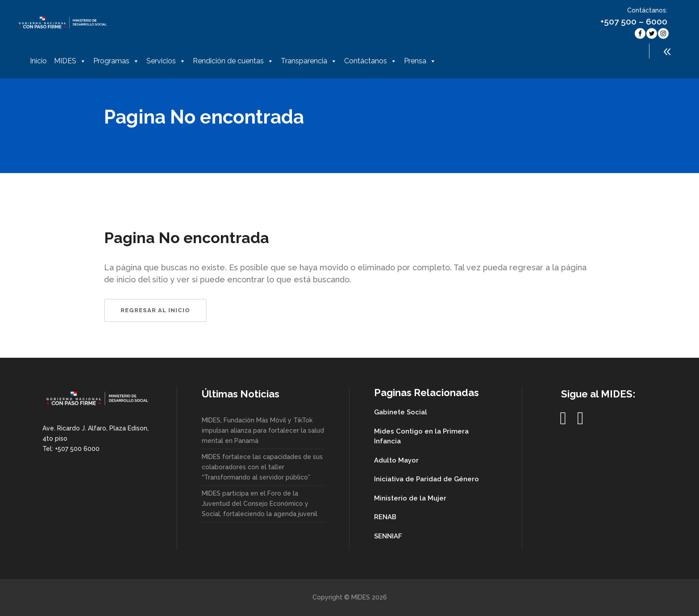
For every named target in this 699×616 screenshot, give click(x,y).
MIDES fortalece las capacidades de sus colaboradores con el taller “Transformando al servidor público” (262, 467)
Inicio (38, 61)
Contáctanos (370, 61)
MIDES (70, 61)
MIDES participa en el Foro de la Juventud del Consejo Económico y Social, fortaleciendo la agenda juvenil (260, 504)
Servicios (166, 61)
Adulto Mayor (396, 460)
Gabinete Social (401, 412)
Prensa (420, 61)
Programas (116, 61)
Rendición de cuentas (233, 61)
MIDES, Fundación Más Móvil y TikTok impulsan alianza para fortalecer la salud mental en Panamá (263, 430)
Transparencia (309, 61)
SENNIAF (388, 536)
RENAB (385, 517)
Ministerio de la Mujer (410, 498)
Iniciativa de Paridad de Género (426, 479)
